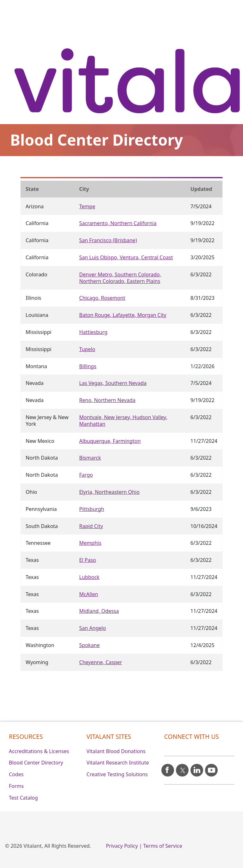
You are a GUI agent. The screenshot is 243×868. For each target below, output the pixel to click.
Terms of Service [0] (163, 846)
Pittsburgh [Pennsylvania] (92, 509)
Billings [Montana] (88, 366)
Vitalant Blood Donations (116, 751)
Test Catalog (23, 798)
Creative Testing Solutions (117, 774)
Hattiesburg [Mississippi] (93, 332)
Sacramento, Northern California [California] (118, 223)
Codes (16, 774)
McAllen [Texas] (89, 594)
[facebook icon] (168, 768)
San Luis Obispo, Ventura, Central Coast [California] (126, 257)
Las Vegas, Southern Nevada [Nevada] (113, 383)
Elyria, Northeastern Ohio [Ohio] (109, 492)
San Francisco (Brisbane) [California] (108, 240)
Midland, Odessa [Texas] (99, 611)
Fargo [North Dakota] (86, 475)
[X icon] (182, 768)
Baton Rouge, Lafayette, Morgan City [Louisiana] (123, 315)
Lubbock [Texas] (89, 577)
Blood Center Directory (36, 763)
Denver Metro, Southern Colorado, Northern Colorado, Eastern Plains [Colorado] (120, 278)
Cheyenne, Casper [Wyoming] (100, 662)
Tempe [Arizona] (87, 206)
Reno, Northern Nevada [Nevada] (107, 400)
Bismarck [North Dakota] (90, 458)
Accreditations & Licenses (39, 751)
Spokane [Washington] (89, 645)
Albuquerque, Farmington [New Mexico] (110, 441)
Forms (16, 786)
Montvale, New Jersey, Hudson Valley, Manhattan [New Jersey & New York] (123, 421)
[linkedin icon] (197, 768)
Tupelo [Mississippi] (87, 349)
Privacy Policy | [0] (124, 846)
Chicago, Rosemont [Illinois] (102, 298)
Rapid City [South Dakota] (91, 526)
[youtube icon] (211, 767)
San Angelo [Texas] (93, 628)
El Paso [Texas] (87, 560)
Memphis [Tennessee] (90, 543)
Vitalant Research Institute (118, 763)
